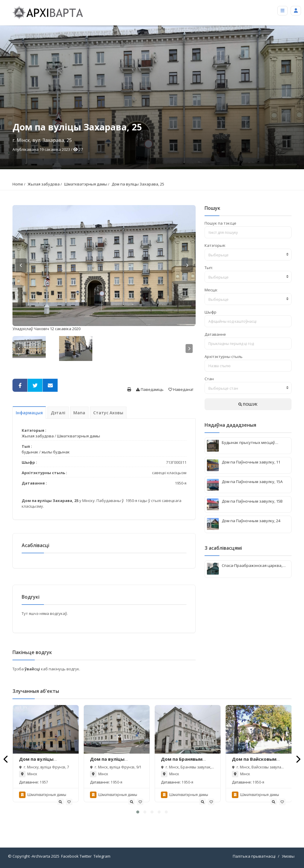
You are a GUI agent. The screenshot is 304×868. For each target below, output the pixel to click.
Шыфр (210, 312)
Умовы (288, 856)
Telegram (102, 856)
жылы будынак (56, 452)
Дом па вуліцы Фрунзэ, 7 (36, 762)
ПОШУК (248, 404)
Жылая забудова (44, 184)
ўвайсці (33, 669)
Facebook (70, 856)
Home (18, 184)
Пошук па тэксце (220, 223)
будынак (30, 452)
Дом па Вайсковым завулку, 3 (254, 762)
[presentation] (6, 759)
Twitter (86, 856)
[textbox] (248, 255)
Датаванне (215, 334)
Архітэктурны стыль (224, 357)
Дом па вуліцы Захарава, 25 (138, 184)
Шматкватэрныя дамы (86, 184)
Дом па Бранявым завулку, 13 (182, 762)
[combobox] (248, 255)
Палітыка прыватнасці (254, 856)
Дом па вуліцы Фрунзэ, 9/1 (107, 762)
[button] (138, 812)
